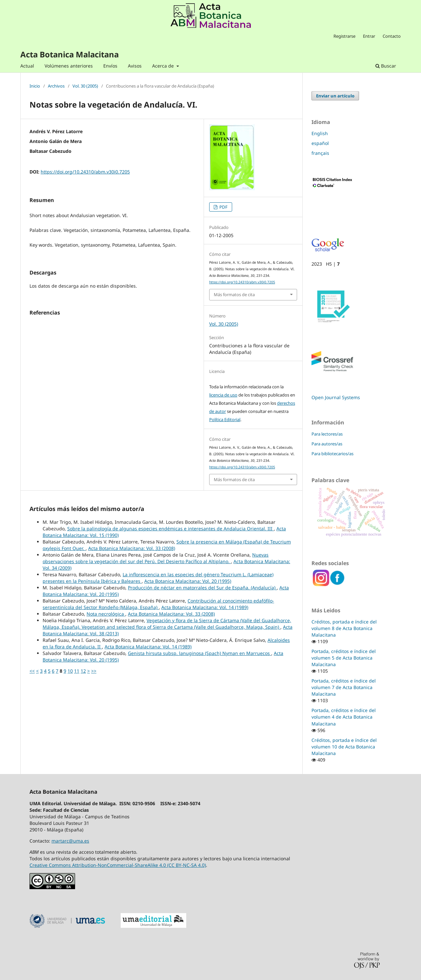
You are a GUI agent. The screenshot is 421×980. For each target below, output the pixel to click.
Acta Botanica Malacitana (70, 54)
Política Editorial (225, 419)
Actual (27, 66)
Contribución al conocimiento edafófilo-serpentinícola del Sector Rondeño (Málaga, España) (158, 604)
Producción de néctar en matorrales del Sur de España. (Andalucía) (202, 588)
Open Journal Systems (336, 397)
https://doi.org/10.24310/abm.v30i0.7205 (85, 172)
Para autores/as (327, 444)
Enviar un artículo (335, 96)
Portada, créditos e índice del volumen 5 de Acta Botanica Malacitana (344, 658)
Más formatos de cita (234, 295)
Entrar (369, 36)
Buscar (386, 66)
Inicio (35, 86)
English (320, 133)
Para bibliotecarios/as (332, 454)
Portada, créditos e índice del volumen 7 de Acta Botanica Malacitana (344, 687)
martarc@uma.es (70, 841)
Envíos (110, 66)
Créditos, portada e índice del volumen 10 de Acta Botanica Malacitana (344, 747)
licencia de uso (223, 395)
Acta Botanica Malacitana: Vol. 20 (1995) (188, 581)
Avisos (135, 66)
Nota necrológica (106, 614)
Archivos (56, 86)
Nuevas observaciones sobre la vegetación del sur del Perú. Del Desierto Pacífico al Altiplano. (156, 558)
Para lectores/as (327, 434)
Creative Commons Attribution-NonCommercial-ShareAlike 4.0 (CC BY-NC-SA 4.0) (118, 865)
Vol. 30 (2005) (85, 86)
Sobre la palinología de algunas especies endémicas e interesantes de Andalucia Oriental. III (170, 529)
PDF (223, 207)
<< (32, 671)
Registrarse (344, 36)
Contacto (392, 36)
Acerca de (164, 66)
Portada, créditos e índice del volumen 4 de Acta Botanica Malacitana (344, 717)
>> (94, 671)
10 (70, 671)
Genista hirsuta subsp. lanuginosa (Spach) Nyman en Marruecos (200, 653)
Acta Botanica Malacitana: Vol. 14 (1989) (205, 607)
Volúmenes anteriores (69, 66)
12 (83, 671)
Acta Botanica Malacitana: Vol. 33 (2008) (132, 548)
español (320, 143)
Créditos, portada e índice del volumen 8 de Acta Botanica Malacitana (344, 628)
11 (77, 671)
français (320, 153)
